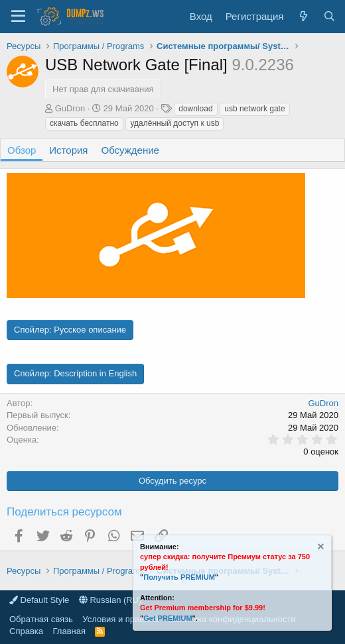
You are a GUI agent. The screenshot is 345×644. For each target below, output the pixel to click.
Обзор (22, 150)
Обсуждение (130, 150)
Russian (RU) (110, 600)
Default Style (39, 600)
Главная (69, 631)
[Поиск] (329, 16)
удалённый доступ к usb (174, 123)
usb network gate (254, 109)
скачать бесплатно (84, 123)
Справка (26, 631)
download (195, 109)
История (68, 150)
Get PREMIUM (168, 618)
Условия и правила (120, 619)
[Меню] (18, 17)
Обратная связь (41, 619)
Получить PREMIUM (179, 577)
